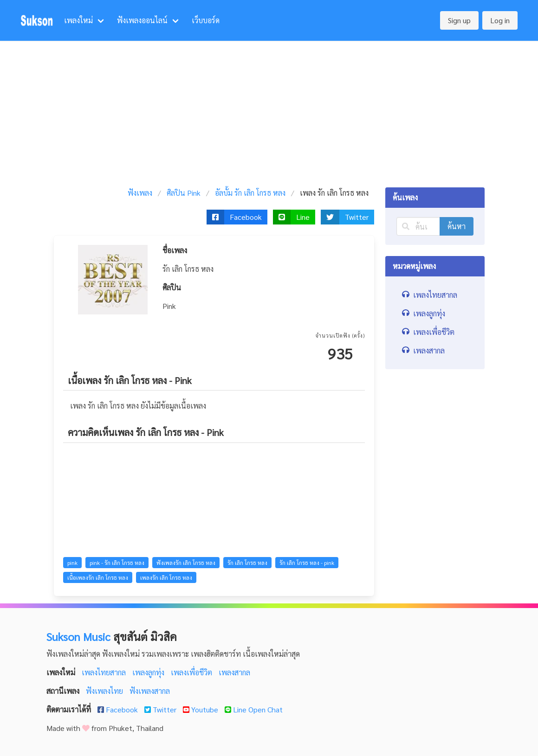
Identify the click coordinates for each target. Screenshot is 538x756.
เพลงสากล (234, 672)
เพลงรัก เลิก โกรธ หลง (166, 577)
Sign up (459, 20)
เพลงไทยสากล (105, 672)
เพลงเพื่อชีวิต (192, 672)
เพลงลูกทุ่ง (149, 672)
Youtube (201, 709)
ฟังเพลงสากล (150, 691)
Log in (500, 20)
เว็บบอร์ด (206, 20)
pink (72, 563)
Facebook (119, 709)
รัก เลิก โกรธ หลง (247, 563)
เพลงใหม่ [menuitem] (78, 20)
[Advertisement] (269, 110)
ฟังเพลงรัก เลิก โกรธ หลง (186, 563)
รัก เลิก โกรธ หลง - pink (307, 563)
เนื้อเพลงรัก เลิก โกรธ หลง (98, 577)
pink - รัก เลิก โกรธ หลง (117, 563)
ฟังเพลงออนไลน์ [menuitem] (142, 20)
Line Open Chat (254, 709)
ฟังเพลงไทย (105, 691)
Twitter (161, 709)
